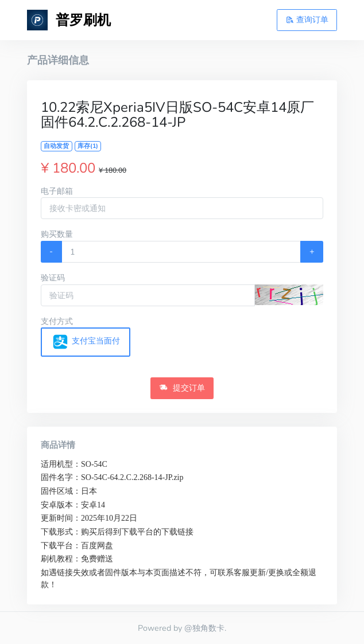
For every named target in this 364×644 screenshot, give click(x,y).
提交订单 (182, 388)
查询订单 (307, 19)
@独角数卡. (205, 628)
